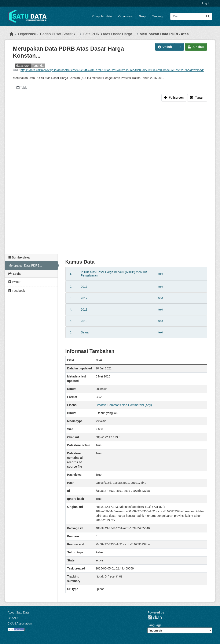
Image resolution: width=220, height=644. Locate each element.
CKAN (155, 617)
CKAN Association (20, 623)
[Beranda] (11, 34)
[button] (179, 47)
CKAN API (14, 618)
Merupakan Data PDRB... (25, 265)
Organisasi (125, 16)
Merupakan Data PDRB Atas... (166, 34)
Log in (206, 3)
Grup (142, 16)
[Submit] (208, 16)
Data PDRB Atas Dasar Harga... (109, 34)
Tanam (197, 98)
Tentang (157, 16)
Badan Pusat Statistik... (59, 34)
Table (22, 88)
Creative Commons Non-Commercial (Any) (124, 405)
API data (196, 47)
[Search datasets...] (191, 16)
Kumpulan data (102, 16)
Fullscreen (174, 98)
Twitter (14, 282)
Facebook (17, 291)
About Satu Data (19, 612)
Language (154, 625)
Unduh (165, 47)
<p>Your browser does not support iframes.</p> (110, 178)
